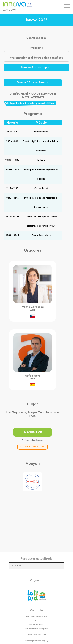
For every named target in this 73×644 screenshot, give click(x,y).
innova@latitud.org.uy (36, 641)
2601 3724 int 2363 (36, 635)
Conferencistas (36, 38)
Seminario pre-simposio (36, 68)
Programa (36, 48)
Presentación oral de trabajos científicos (36, 58)
